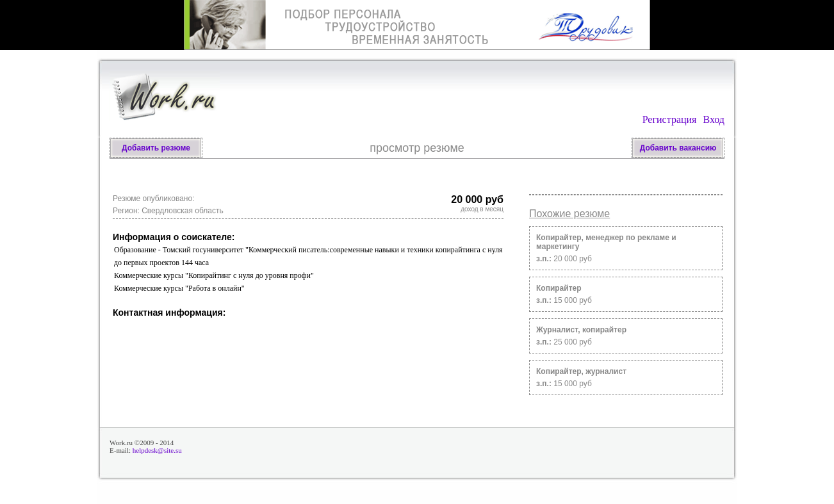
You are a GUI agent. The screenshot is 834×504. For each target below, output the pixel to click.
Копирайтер (559, 288)
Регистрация (670, 119)
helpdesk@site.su (157, 450)
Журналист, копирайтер (581, 330)
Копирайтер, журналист (581, 371)
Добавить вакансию (678, 148)
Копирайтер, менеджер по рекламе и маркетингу (606, 242)
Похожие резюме (569, 214)
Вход (714, 119)
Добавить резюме (156, 148)
